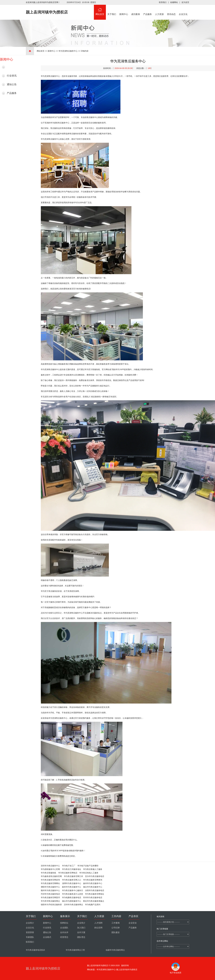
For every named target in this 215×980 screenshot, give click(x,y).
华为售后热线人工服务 (89, 873)
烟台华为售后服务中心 (93, 887)
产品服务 (148, 10)
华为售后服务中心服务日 (73, 890)
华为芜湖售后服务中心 (68, 51)
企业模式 (47, 937)
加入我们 (81, 928)
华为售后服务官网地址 (95, 894)
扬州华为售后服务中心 (93, 883)
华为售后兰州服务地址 (72, 869)
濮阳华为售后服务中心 (50, 887)
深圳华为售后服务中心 (50, 866)
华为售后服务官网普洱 (50, 897)
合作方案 (81, 932)
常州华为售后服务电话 (93, 897)
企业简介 (30, 923)
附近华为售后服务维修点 (94, 901)
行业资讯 (12, 76)
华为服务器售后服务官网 (51, 876)
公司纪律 (116, 928)
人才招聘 (98, 923)
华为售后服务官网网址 (50, 883)
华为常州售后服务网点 (50, 901)
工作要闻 (116, 923)
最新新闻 (12, 67)
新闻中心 (124, 10)
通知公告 (12, 84)
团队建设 (116, 932)
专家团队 (30, 937)
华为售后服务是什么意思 (73, 894)
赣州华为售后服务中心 (50, 890)
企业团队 (64, 928)
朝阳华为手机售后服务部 (51, 905)
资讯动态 (171, 10)
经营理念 (64, 937)
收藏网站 (174, 2)
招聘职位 (64, 923)
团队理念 (81, 937)
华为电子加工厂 (69, 866)
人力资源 (159, 10)
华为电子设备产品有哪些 (88, 866)
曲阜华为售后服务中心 (72, 887)
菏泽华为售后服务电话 (50, 894)
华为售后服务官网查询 (93, 880)
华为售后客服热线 (48, 873)
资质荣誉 (30, 932)
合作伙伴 (64, 932)
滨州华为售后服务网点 (73, 905)
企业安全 (133, 923)
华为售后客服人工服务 (93, 869)
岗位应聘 (98, 928)
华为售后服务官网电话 (68, 873)
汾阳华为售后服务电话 (95, 890)
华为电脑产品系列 (93, 905)
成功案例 (136, 10)
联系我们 (163, 2)
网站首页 (100, 10)
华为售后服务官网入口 (72, 880)
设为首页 (185, 2)
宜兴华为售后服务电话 (95, 876)
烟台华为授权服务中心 (72, 901)
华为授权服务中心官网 (50, 869)
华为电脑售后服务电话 (72, 897)
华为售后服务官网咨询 (50, 880)
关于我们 (112, 10)
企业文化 (183, 10)
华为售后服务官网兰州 (73, 876)
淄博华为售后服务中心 (72, 883)
